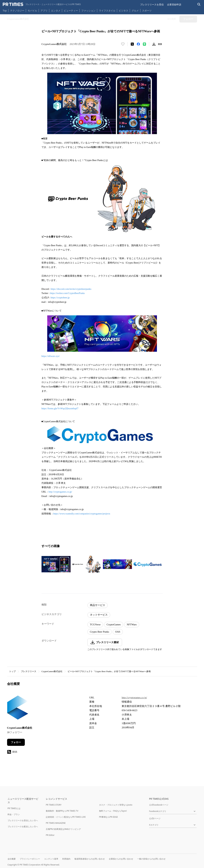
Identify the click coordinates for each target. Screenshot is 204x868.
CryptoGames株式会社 (52, 671)
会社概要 (12, 859)
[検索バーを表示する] (199, 4)
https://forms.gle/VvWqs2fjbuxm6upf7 (60, 409)
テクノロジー (17, 11)
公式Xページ (155, 818)
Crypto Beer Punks (100, 632)
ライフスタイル (107, 11)
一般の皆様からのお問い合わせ (151, 859)
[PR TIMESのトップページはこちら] (42, 4)
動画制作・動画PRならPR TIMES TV (62, 811)
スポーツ (147, 11)
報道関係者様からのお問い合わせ (90, 859)
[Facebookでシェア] (138, 44)
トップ (12, 671)
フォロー (16, 742)
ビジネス (124, 11)
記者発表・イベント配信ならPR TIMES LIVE (66, 817)
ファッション (88, 11)
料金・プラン (14, 814)
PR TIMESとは (14, 808)
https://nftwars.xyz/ (51, 356)
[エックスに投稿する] (132, 44)
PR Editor (50, 835)
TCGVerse (95, 624)
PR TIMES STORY (54, 805)
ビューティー (71, 11)
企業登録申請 (174, 4)
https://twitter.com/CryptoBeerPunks (67, 293)
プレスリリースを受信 (152, 4)
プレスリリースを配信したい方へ (23, 827)
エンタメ (56, 11)
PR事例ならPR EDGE (108, 817)
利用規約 (66, 859)
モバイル (32, 11)
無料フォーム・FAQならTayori (113, 811)
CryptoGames (114, 624)
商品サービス (98, 605)
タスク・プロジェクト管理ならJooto (116, 805)
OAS (118, 632)
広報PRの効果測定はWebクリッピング (63, 829)
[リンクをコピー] (160, 44)
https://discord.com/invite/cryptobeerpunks (71, 289)
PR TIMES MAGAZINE (56, 823)
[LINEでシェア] (144, 44)
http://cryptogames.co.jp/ (60, 492)
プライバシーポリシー (30, 859)
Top (5, 11)
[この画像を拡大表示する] (56, 564)
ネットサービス (99, 615)
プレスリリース (29, 671)
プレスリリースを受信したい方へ (23, 820)
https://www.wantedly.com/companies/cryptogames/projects (82, 514)
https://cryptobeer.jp (60, 298)
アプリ (44, 11)
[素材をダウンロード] (154, 44)
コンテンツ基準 (51, 859)
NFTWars (132, 624)
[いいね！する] (123, 44)
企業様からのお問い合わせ (121, 859)
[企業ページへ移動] (18, 709)
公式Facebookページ (159, 805)
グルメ (135, 11)
